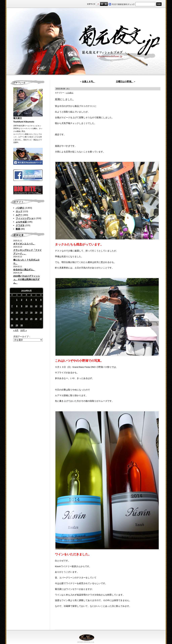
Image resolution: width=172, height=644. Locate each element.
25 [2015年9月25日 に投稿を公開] (31, 319)
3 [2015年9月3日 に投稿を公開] (26, 300)
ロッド (19, 211)
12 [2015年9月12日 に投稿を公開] (36, 306)
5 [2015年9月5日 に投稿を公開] (36, 300)
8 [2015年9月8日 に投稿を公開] (17, 306)
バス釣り (20, 208)
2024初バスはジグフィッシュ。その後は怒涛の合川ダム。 (27, 280)
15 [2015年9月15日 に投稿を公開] (17, 313)
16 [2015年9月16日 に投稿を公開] (22, 313)
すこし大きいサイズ (102, 4)
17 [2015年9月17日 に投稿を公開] (26, 313)
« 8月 (16, 330)
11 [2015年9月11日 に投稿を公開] (31, 306)
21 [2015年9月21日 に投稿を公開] (12, 319)
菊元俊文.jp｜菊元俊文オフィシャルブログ (86, 42)
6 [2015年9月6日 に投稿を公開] (41, 300)
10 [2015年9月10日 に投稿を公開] (26, 306)
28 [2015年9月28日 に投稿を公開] (12, 325)
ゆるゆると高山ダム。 (24, 270)
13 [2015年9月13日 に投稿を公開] (41, 306)
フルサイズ (106, 4)
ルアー (19, 215)
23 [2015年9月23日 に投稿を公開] (22, 319)
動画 (18, 229)
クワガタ (20, 225)
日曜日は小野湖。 (125, 82)
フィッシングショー (26, 218)
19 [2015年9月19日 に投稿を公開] (36, 313)
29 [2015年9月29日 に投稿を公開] (17, 325)
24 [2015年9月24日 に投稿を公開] (26, 319)
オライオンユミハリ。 (24, 244)
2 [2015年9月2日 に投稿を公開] (22, 300)
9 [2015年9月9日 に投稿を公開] (22, 306)
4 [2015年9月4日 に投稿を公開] (31, 300)
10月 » (24, 330)
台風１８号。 (89, 82)
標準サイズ (98, 4)
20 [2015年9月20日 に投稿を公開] (41, 313)
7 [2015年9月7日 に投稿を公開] (12, 306)
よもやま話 (21, 222)
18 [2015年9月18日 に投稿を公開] (31, 313)
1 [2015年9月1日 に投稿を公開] (17, 300)
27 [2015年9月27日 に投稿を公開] (41, 319)
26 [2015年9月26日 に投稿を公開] (36, 319)
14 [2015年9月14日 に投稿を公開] (12, 313)
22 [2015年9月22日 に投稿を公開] (17, 319)
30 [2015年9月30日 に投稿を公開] (22, 325)
